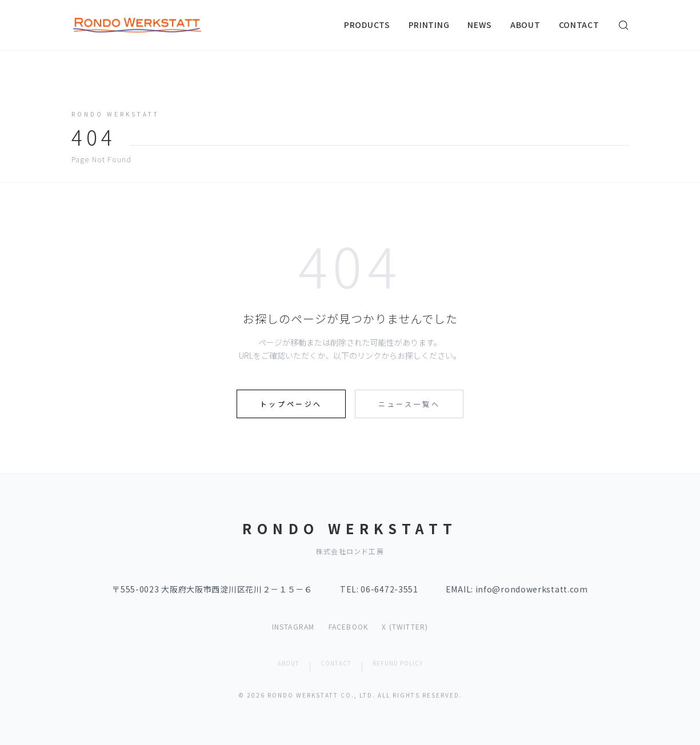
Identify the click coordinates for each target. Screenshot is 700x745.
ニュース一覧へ (409, 404)
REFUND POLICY (398, 663)
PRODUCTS (367, 25)
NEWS (480, 25)
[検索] (623, 25)
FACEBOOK (349, 627)
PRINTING (429, 25)
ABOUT (525, 25)
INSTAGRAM (293, 627)
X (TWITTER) (405, 627)
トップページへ (291, 404)
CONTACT (579, 25)
